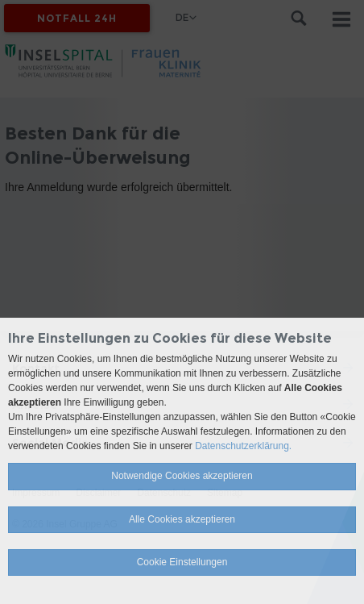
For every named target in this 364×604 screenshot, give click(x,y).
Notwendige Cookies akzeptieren (182, 476)
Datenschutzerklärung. (243, 446)
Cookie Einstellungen (182, 562)
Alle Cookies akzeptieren (182, 519)
